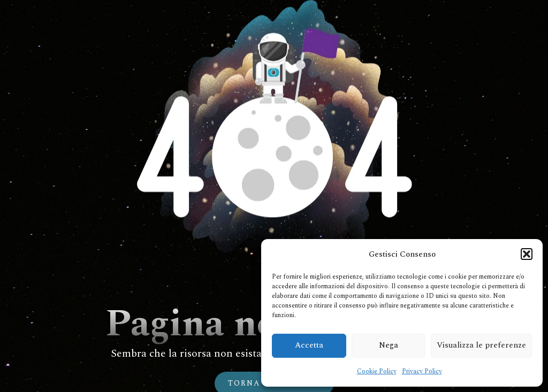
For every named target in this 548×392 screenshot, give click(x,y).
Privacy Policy (422, 371)
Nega (389, 345)
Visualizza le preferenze (481, 345)
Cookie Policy (377, 371)
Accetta (309, 345)
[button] (527, 254)
